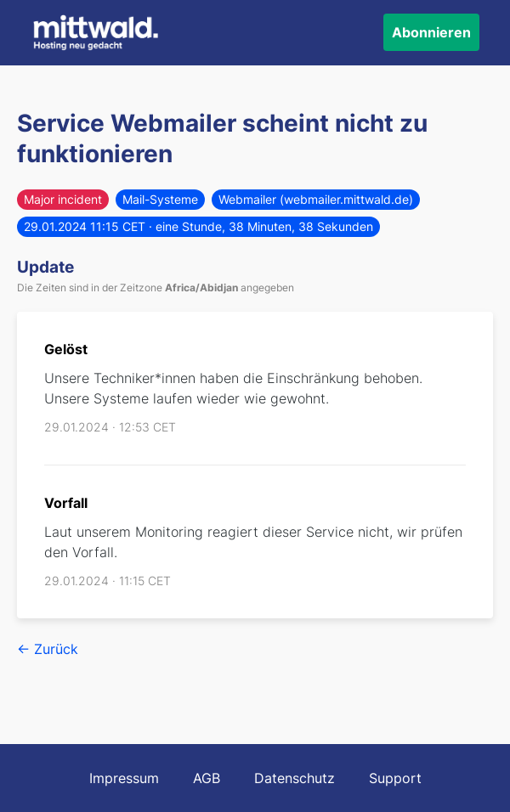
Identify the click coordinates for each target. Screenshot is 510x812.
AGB (207, 778)
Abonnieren (431, 32)
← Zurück (48, 649)
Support (395, 778)
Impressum (124, 778)
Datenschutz (295, 778)
